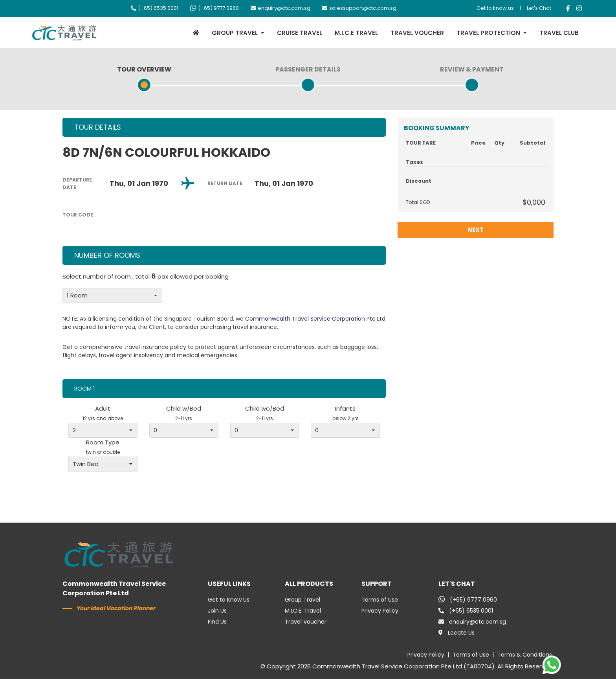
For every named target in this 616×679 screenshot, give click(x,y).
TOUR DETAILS (98, 127)
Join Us (217, 611)
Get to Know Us (229, 600)
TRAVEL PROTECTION (488, 33)
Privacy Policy (380, 611)
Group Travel (302, 600)
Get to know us (495, 8)
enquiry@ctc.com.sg (280, 8)
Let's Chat (539, 8)
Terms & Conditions (525, 655)
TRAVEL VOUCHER (417, 33)
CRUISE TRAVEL (300, 33)
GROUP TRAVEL (235, 33)
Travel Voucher (306, 622)
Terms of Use (380, 600)
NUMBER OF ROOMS (107, 255)
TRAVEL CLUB (559, 33)
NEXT (476, 230)
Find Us (217, 622)
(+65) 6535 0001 (155, 8)
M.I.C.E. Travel (303, 611)
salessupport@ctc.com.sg (359, 8)
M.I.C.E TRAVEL (356, 33)
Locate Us (456, 633)
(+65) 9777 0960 (214, 8)
